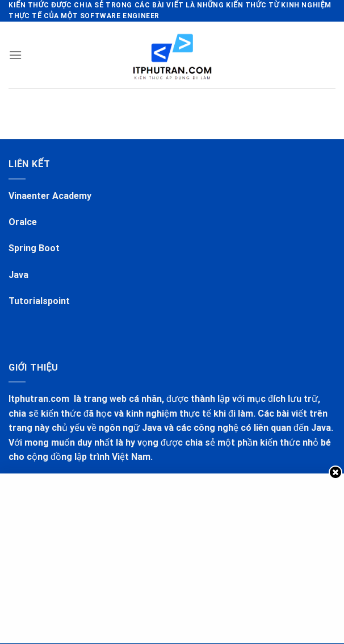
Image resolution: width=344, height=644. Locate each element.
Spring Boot (34, 248)
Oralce (23, 222)
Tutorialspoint (39, 301)
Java (18, 275)
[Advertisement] (173, 556)
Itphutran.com (40, 399)
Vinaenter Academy (50, 196)
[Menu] (15, 55)
